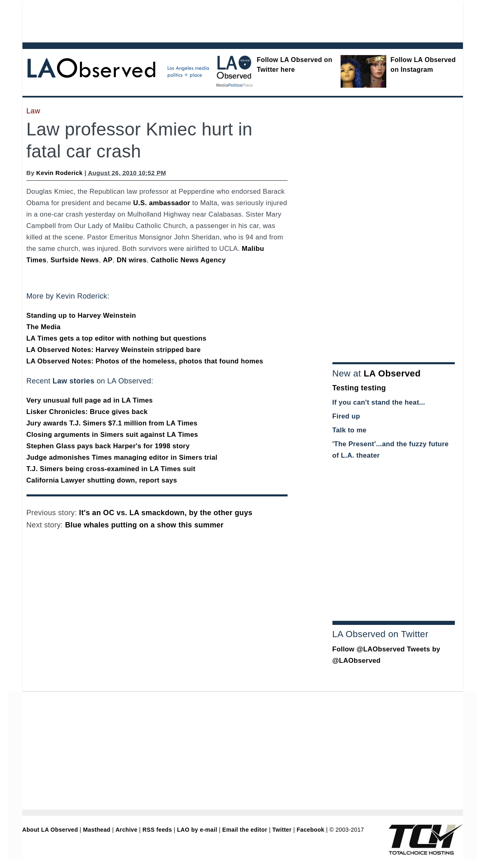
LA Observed (392, 373)
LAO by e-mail (197, 830)
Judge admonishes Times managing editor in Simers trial (122, 457)
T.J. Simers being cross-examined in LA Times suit (111, 469)
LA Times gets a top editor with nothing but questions (117, 338)
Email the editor (245, 830)
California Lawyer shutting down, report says (102, 480)
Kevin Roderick (60, 173)
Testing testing (359, 388)
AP (108, 260)
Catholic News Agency (188, 260)
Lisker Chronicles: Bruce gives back (87, 412)
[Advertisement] (220, 20)
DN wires (132, 260)
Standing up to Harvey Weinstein (81, 316)
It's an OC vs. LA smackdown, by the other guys (166, 513)
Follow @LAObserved (369, 649)
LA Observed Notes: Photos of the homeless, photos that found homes (145, 361)
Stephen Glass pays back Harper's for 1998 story (108, 446)
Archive (126, 830)
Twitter (282, 830)
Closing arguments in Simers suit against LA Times (112, 435)
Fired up (346, 416)
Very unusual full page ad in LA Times (90, 400)
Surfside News (75, 260)
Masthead (97, 830)
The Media (44, 327)
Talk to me (350, 430)
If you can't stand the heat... (379, 402)
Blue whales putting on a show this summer (145, 525)
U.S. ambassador (162, 203)
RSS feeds (157, 830)
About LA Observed (50, 830)
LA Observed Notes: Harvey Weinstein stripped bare (114, 350)
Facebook (310, 830)
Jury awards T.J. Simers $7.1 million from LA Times (112, 423)
